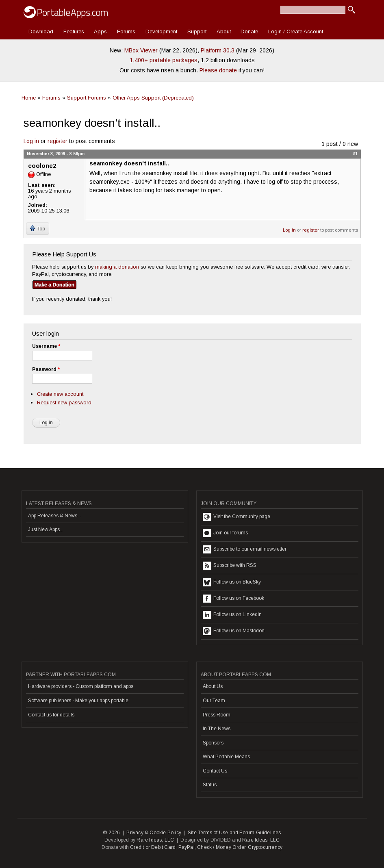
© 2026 (111, 833)
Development (161, 31)
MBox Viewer (141, 50)
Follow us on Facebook (233, 599)
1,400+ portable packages (164, 60)
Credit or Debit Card (153, 847)
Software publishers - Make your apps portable (78, 701)
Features (74, 31)
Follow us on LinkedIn (232, 615)
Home (29, 98)
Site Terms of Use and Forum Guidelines (234, 833)
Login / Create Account (296, 31)
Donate (249, 31)
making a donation (117, 267)
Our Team (214, 701)
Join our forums (225, 533)
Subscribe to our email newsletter (245, 549)
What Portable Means (226, 757)
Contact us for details (51, 715)
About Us (213, 686)
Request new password (64, 403)
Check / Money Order (221, 847)
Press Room (217, 715)
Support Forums (87, 98)
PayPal (187, 847)
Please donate (218, 70)
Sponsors (213, 743)
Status (210, 785)
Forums (126, 31)
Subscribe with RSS (230, 566)
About (224, 31)
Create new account (60, 394)
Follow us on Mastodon (234, 631)
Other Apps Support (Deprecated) (153, 98)
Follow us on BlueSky (232, 582)
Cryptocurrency (265, 847)
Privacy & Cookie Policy (154, 833)
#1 (355, 154)
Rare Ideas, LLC (155, 840)
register (57, 141)
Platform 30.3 (218, 50)
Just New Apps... (46, 529)
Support (197, 31)
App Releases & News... (54, 516)
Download (41, 31)
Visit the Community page (236, 517)
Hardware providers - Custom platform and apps (81, 686)
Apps (100, 31)
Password (46, 369)
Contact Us (215, 771)
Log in (31, 141)
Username (46, 346)
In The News (217, 729)
